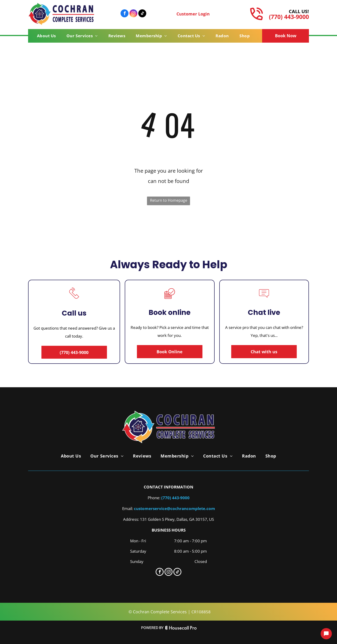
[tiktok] (142, 14)
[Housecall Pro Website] (181, 629)
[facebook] (125, 14)
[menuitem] (48, 36)
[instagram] (133, 14)
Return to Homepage (169, 200)
